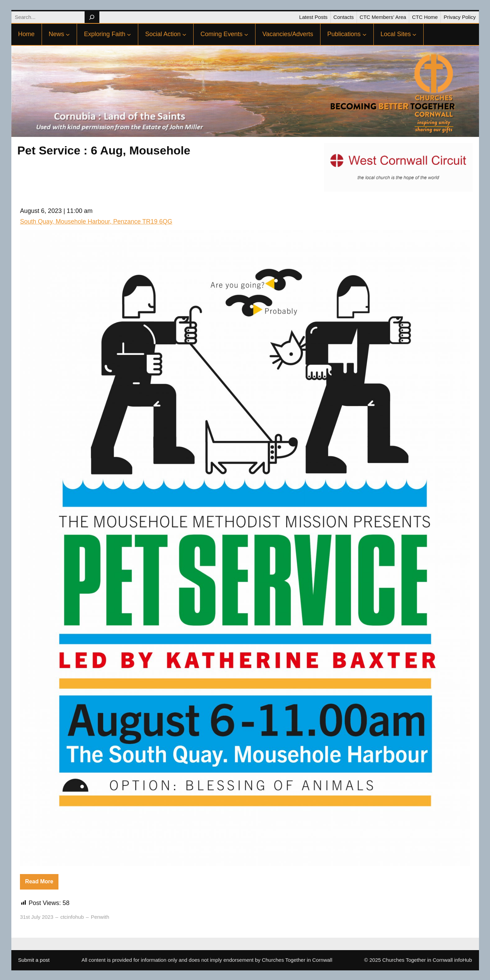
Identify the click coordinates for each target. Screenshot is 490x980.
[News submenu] (68, 34)
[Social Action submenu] (184, 34)
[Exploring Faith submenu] (129, 34)
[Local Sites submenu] (414, 34)
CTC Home (425, 17)
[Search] (92, 17)
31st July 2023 (37, 917)
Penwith (100, 917)
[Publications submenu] (364, 34)
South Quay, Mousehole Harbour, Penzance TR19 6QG (96, 222)
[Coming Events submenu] (246, 34)
